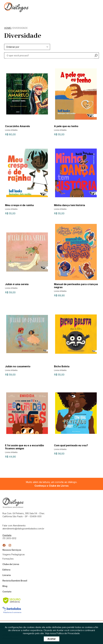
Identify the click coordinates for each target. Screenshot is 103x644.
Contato (7, 592)
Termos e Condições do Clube (16, 635)
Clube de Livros (11, 564)
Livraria (7, 575)
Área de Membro (10, 638)
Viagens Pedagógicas (14, 554)
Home (8, 28)
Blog (5, 586)
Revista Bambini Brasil (15, 581)
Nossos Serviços (12, 550)
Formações (8, 559)
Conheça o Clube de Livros (51, 486)
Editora (6, 570)
